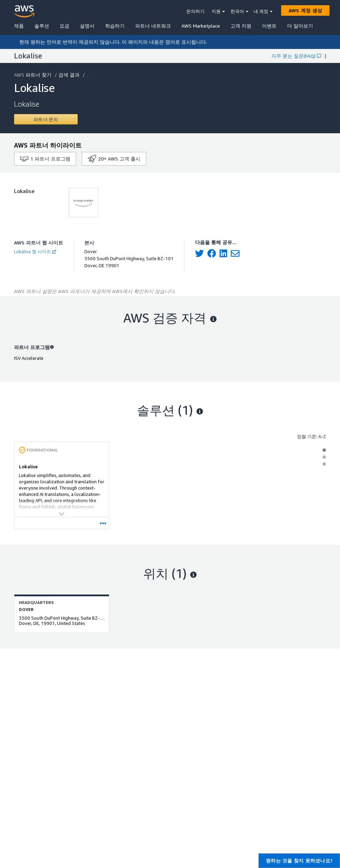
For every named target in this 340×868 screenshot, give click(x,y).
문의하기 (195, 11)
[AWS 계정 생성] (305, 10)
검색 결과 (70, 75)
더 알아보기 (300, 26)
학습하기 (115, 26)
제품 (19, 26)
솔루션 (42, 26)
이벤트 (269, 26)
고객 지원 (241, 26)
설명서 (87, 26)
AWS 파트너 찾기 (33, 75)
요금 (64, 26)
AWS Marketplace (201, 26)
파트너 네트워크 (153, 26)
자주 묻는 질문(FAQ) (296, 56)
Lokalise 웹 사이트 (35, 251)
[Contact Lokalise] (46, 119)
